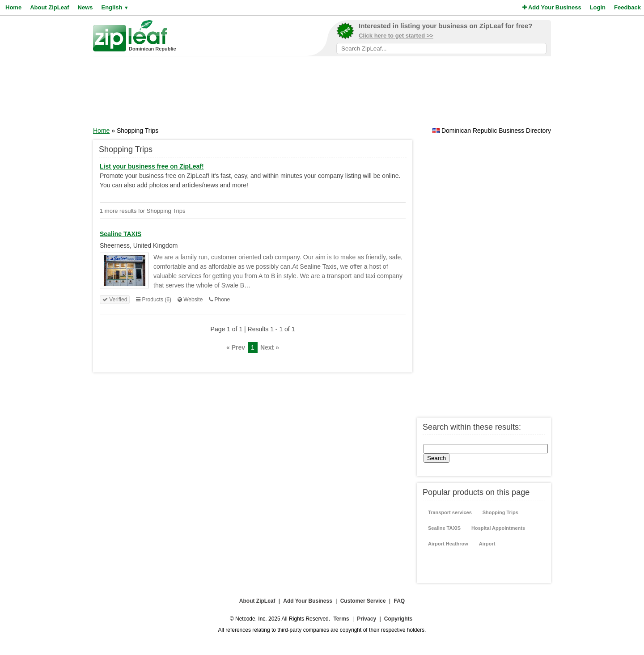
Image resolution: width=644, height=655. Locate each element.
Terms (341, 619)
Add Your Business (552, 7)
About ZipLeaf (49, 7)
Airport (487, 544)
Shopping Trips (500, 512)
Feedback (627, 7)
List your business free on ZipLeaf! (152, 166)
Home (13, 7)
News (85, 7)
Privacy (366, 619)
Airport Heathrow (448, 544)
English (115, 7)
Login (598, 7)
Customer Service (363, 601)
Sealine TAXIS (444, 528)
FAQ (400, 601)
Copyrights (398, 619)
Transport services (450, 512)
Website (193, 300)
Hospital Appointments (498, 528)
